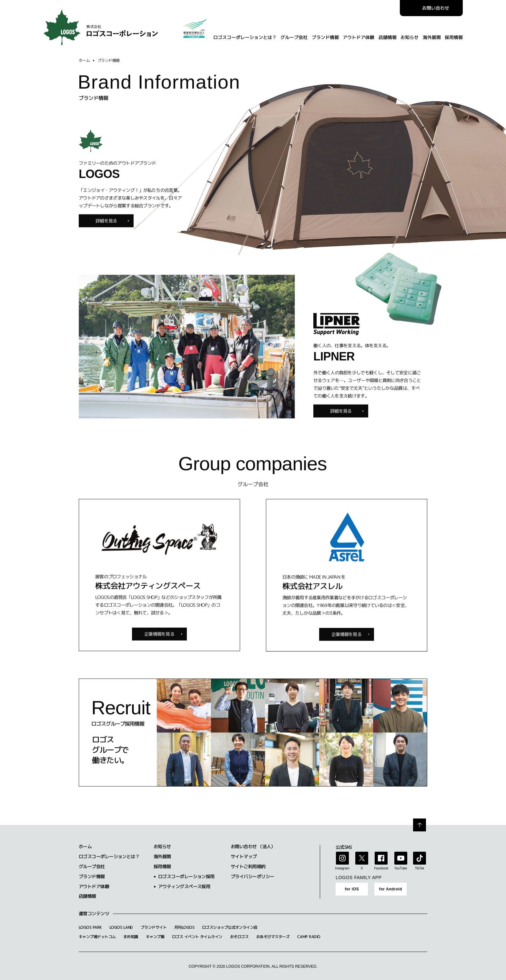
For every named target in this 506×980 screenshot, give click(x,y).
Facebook (381, 868)
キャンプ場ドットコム (97, 937)
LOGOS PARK (90, 927)
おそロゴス (239, 937)
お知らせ (410, 34)
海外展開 (431, 34)
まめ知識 (131, 937)
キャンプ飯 (155, 937)
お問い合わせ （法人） (253, 846)
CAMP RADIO (309, 937)
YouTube (401, 868)
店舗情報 (387, 34)
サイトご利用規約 (248, 866)
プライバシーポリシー (252, 876)
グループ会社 (294, 34)
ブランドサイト (154, 927)
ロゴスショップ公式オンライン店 (230, 927)
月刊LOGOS (184, 927)
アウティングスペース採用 (184, 886)
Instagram (342, 868)
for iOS (352, 889)
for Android (391, 889)
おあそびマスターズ (273, 937)
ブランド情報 (325, 34)
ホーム (84, 64)
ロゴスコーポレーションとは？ (245, 34)
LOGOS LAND (121, 927)
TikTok (420, 868)
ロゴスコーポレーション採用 (186, 876)
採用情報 (454, 34)
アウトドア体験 (359, 34)
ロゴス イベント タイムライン (197, 937)
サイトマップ (244, 856)
